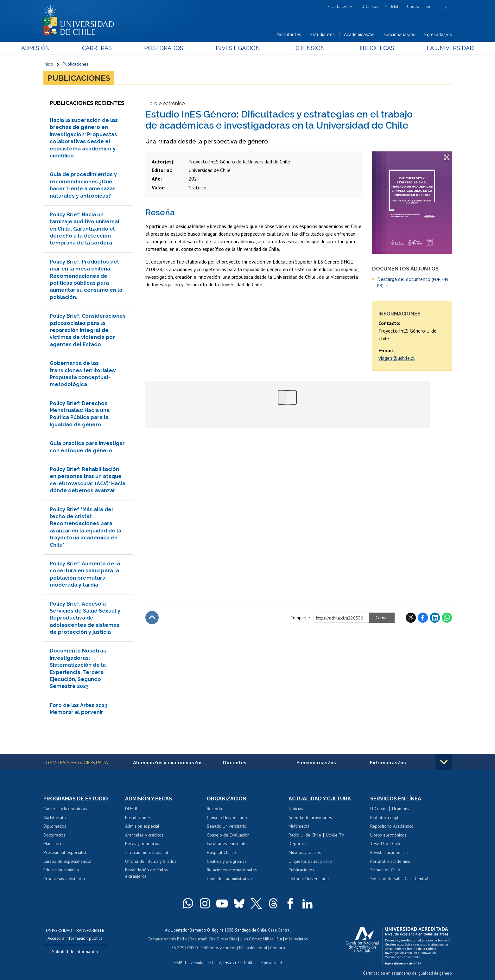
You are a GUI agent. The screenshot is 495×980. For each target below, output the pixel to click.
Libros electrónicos (388, 835)
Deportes (297, 843)
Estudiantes (323, 34)
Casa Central (279, 930)
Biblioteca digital (386, 818)
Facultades (337, 6)
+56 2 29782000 (183, 948)
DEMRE (132, 809)
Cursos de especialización (68, 861)
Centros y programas (227, 861)
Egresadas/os (438, 34)
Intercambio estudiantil (147, 852)
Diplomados (55, 826)
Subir (152, 618)
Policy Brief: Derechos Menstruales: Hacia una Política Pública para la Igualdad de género (80, 414)
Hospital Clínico (221, 852)
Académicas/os (359, 34)
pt (447, 6)
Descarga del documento (413, 282)
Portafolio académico (390, 861)
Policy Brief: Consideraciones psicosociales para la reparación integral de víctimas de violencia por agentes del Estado (88, 330)
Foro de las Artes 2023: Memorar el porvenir (79, 709)
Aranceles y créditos (144, 835)
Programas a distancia (64, 879)
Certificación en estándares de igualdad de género (407, 973)
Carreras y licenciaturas (65, 809)
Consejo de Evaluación (228, 835)
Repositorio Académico (392, 826)
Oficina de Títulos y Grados (151, 861)
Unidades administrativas (230, 879)
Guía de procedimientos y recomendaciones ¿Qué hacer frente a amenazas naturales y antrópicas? (83, 185)
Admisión (58, 48)
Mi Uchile (393, 6)
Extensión (301, 48)
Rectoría (214, 809)
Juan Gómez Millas (257, 939)
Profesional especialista (66, 852)
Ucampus (401, 809)
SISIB (178, 963)
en (428, 6)
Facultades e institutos (228, 843)
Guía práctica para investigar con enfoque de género (87, 447)
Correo (413, 6)
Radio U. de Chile (305, 835)
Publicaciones (76, 64)
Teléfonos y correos (218, 948)
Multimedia (299, 826)
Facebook (423, 618)
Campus (155, 939)
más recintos (296, 939)
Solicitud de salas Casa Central (399, 879)
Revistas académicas (389, 852)
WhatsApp (447, 618)
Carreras (111, 48)
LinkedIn (435, 618)
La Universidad (428, 48)
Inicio (48, 64)
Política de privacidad (263, 963)
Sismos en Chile (385, 870)
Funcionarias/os (399, 34)
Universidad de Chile (203, 963)
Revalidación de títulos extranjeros (146, 873)
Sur (279, 939)
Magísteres (54, 843)
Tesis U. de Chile (386, 843)
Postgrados (171, 48)
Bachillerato (55, 818)
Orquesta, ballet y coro (310, 861)
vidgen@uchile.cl (397, 358)
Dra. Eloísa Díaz (223, 939)
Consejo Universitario (227, 818)
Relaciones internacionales (232, 870)
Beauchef (198, 939)
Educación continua (61, 870)
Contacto (278, 948)
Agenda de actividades (310, 818)
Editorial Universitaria (309, 879)
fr (438, 6)
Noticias (296, 809)
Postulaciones (138, 818)
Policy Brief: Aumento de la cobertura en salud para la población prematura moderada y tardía (85, 574)
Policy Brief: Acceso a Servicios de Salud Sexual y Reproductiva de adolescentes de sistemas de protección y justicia (85, 618)
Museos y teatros (305, 852)
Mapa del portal (253, 948)
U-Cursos (370, 6)
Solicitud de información (75, 951)
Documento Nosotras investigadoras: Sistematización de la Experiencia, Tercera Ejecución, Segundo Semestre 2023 (78, 668)
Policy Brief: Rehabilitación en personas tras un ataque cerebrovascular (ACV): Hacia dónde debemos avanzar (88, 480)
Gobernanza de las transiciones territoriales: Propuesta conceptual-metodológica (83, 374)
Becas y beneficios (143, 843)
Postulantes (289, 34)
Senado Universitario (227, 826)
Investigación (238, 48)
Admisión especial (142, 826)
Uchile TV (335, 835)
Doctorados (54, 835)
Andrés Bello (175, 939)
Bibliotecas (361, 48)
